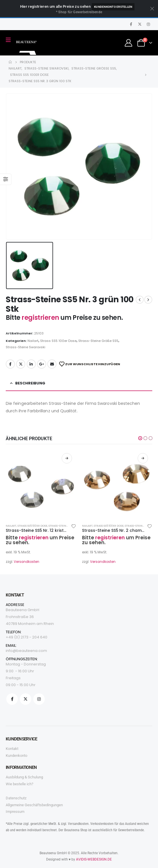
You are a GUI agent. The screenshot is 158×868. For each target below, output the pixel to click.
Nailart (33, 341)
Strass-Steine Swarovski (26, 347)
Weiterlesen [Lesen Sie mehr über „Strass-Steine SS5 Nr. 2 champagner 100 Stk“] (143, 458)
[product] (41, 484)
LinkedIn (31, 364)
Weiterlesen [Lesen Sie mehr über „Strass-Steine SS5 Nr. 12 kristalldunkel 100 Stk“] (67, 458)
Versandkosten (27, 562)
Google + (42, 364)
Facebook (10, 364)
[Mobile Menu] (10, 40)
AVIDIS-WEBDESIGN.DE (94, 859)
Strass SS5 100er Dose (58, 341)
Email (52, 364)
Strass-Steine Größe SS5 (98, 341)
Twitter (21, 364)
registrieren (41, 318)
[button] (140, 438)
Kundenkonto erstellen (113, 7)
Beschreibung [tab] (30, 383)
